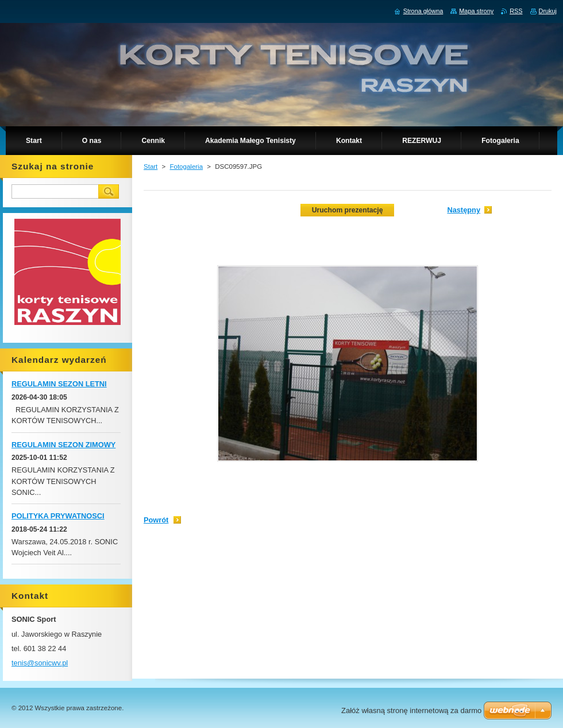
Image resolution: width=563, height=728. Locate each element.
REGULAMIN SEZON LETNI (59, 384)
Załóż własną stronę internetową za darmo (411, 710)
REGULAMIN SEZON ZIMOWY (63, 445)
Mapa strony (476, 11)
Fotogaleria (186, 166)
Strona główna (423, 11)
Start (151, 166)
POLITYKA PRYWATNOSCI (58, 516)
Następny (464, 210)
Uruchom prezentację (348, 210)
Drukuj (548, 11)
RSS (516, 11)
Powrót (156, 520)
